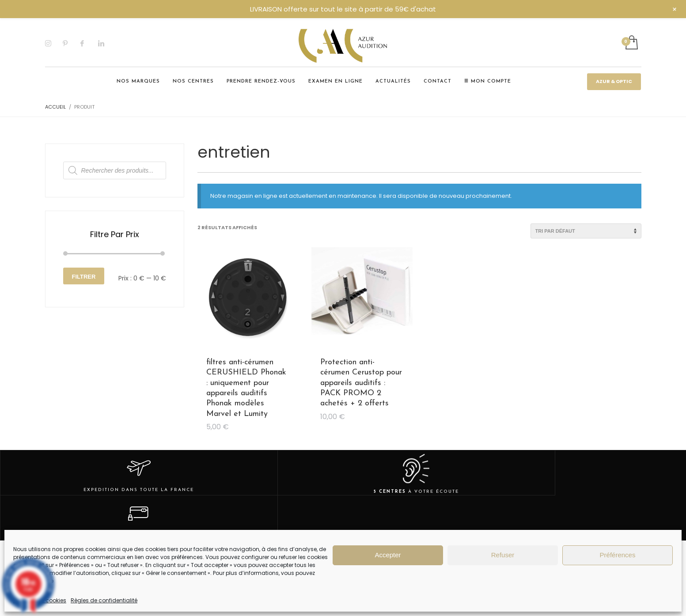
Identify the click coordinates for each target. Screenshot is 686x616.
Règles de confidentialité (104, 600)
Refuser (503, 555)
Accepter (388, 555)
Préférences (618, 555)
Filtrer (84, 277)
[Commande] (586, 231)
